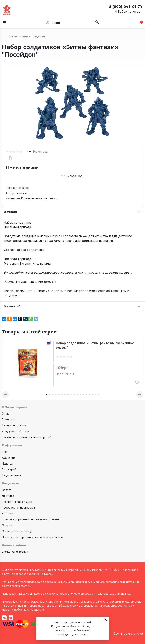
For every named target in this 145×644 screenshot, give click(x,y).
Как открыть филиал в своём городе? (27, 437)
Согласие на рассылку (17, 531)
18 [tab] (98, 395)
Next (140, 395)
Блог (5, 452)
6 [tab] (62, 395)
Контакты (8, 513)
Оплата (7, 490)
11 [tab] (77, 395)
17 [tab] (95, 395)
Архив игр (8, 458)
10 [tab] (74, 395)
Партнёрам (9, 419)
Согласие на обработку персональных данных (33, 537)
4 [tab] (56, 395)
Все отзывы (40, 152)
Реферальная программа (18, 508)
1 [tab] (47, 395)
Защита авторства (14, 425)
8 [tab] (68, 395)
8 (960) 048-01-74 (125, 7)
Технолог (22, 193)
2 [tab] (50, 395)
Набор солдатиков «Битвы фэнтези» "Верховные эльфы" (95, 345)
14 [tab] (86, 395)
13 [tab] (83, 395)
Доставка (8, 496)
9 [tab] (71, 395)
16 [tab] (92, 395)
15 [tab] (89, 395)
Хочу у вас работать (15, 431)
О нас (6, 414)
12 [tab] (80, 395)
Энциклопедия (11, 475)
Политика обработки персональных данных (31, 519)
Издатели (8, 463)
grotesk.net (136, 633)
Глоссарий (9, 469)
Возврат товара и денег (18, 502)
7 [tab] (65, 395)
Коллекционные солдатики (39, 198)
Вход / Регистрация (15, 552)
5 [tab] (59, 395)
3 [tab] (53, 395)
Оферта (7, 525)
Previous (5, 395)
